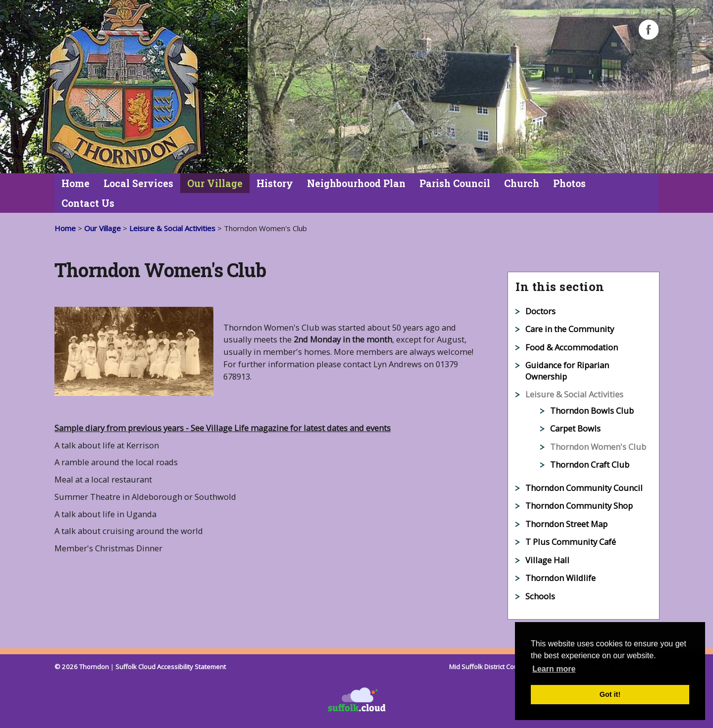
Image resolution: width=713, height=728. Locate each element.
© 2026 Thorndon (82, 667)
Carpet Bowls (575, 428)
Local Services (138, 183)
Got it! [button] (610, 694)
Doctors (540, 311)
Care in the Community (570, 329)
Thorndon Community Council (584, 488)
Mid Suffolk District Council (489, 667)
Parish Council (455, 183)
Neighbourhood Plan (356, 183)
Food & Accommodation (572, 347)
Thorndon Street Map (566, 524)
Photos (569, 183)
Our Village (215, 183)
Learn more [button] (554, 669)
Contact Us (88, 203)
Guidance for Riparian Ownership (567, 371)
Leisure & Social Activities (172, 228)
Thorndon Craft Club (590, 464)
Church (522, 183)
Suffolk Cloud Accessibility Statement (171, 667)
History (275, 183)
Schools (540, 596)
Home (76, 183)
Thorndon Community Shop (579, 506)
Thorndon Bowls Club (592, 411)
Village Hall (547, 560)
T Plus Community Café (571, 542)
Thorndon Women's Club (598, 447)
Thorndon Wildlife (560, 578)
